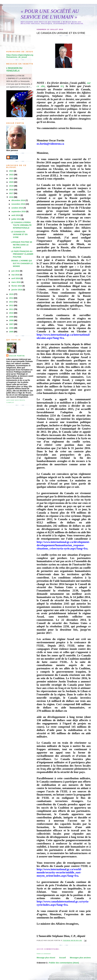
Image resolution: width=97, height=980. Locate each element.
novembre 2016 (18, 204)
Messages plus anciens (80, 958)
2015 (12, 294)
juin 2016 (16, 271)
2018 (12, 190)
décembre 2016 (18, 200)
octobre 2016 (17, 208)
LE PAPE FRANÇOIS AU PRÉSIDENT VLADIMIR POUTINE (22, 254)
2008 (12, 320)
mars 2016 (16, 282)
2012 (12, 305)
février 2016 (17, 286)
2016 (12, 197)
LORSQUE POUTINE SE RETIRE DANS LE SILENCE (22, 245)
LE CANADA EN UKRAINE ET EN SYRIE (19, 234)
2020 (12, 182)
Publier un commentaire (44, 954)
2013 (12, 302)
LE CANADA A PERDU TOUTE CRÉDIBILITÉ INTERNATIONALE (21, 225)
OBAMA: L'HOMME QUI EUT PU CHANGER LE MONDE (22, 263)
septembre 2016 (19, 211)
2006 (12, 328)
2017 (12, 193)
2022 (12, 175)
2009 (12, 317)
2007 (12, 324)
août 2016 (16, 215)
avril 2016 (16, 278)
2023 (12, 171)
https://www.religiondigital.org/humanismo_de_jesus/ (20, 56)
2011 (12, 309)
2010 (12, 313)
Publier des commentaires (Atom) (64, 963)
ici (62, 86)
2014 (12, 298)
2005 (12, 332)
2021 (12, 178)
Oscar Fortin (17, 356)
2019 (12, 186)
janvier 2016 (17, 290)
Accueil (62, 958)
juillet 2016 (16, 219)
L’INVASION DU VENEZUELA (14, 69)
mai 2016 (16, 275)
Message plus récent (46, 958)
